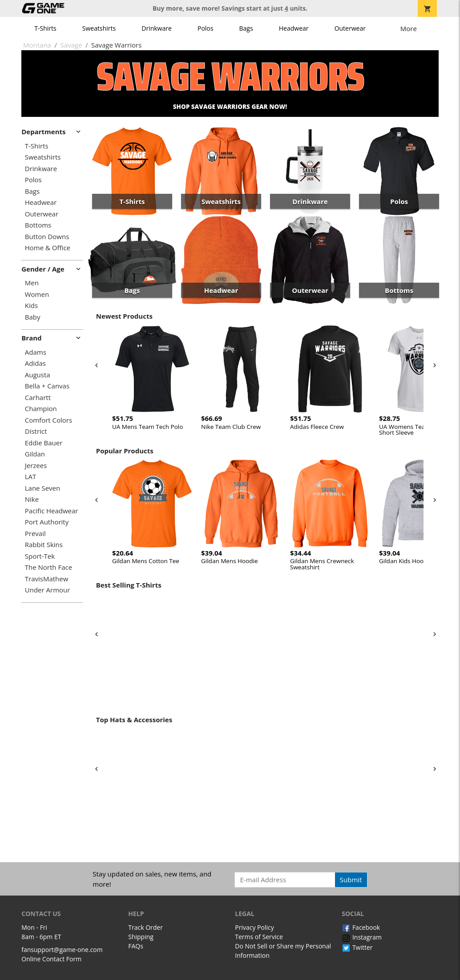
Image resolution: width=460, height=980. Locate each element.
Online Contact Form (51, 959)
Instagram (362, 937)
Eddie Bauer (44, 443)
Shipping (141, 937)
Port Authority (47, 522)
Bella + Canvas (47, 386)
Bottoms (38, 225)
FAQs (136, 946)
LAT (31, 477)
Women (37, 294)
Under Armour (48, 590)
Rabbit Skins (44, 545)
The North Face (48, 567)
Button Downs (47, 237)
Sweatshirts (99, 28)
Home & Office (48, 248)
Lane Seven (42, 488)
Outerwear (350, 28)
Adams (36, 352)
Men (32, 283)
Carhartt (38, 398)
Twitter (357, 947)
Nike (32, 499)
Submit (351, 880)
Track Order (145, 927)
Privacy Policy (254, 927)
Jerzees (36, 466)
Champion (41, 409)
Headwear (294, 28)
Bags (246, 28)
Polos (205, 28)
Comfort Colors (48, 420)
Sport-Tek (40, 556)
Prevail (35, 534)
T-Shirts (45, 28)
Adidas (35, 363)
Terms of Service (259, 937)
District (36, 431)
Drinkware (157, 28)
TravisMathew (47, 579)
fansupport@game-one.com (62, 950)
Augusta (38, 375)
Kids (31, 306)
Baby (33, 317)
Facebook (361, 927)
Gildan (35, 454)
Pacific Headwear (52, 511)
